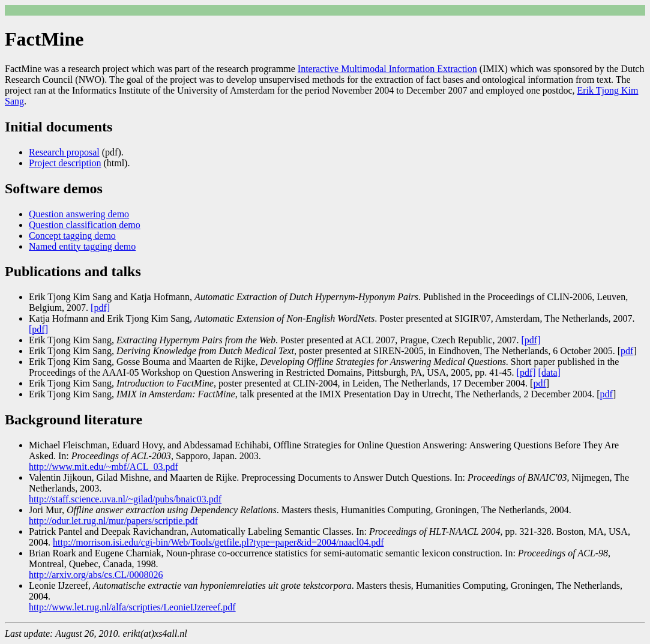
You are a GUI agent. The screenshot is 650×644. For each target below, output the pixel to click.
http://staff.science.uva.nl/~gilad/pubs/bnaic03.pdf (125, 499)
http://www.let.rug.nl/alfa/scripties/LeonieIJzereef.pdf (132, 607)
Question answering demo (79, 214)
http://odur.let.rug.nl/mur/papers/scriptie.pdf (113, 521)
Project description (65, 163)
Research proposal (64, 152)
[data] (549, 372)
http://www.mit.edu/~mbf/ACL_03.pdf (104, 467)
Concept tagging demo (72, 236)
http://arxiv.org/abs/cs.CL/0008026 (96, 575)
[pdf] (100, 308)
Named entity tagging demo (82, 246)
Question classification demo (85, 225)
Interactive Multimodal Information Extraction (387, 69)
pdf (627, 351)
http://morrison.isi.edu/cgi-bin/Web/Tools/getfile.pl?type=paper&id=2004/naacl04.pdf (218, 542)
